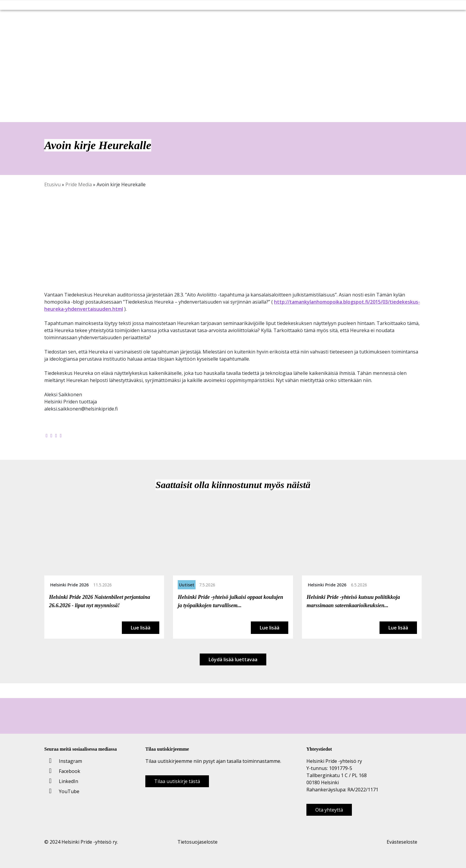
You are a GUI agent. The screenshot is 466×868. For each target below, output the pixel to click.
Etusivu (52, 184)
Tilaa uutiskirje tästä (177, 781)
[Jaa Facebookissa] (47, 435)
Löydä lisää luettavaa (233, 659)
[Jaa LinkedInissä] (56, 435)
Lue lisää (141, 628)
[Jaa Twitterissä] (51, 435)
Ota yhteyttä (329, 810)
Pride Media (79, 184)
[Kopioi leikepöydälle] (61, 435)
